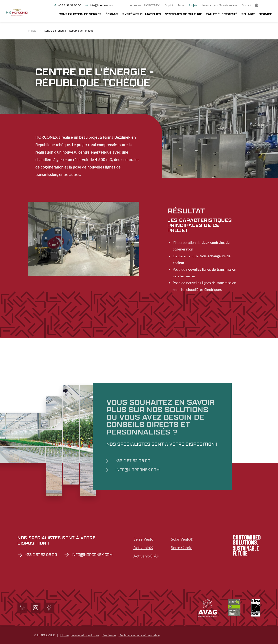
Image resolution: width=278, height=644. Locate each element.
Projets (193, 5)
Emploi (169, 5)
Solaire (248, 14)
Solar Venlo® (182, 539)
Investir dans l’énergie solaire (220, 5)
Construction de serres (80, 14)
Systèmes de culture (183, 14)
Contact (246, 5)
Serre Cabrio (182, 547)
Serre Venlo (143, 539)
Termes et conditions (85, 635)
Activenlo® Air (146, 556)
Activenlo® (143, 547)
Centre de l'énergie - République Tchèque (69, 31)
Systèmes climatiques (142, 14)
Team (181, 5)
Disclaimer (109, 635)
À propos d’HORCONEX (145, 5)
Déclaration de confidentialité (139, 635)
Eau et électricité (222, 14)
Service (265, 14)
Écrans (112, 14)
